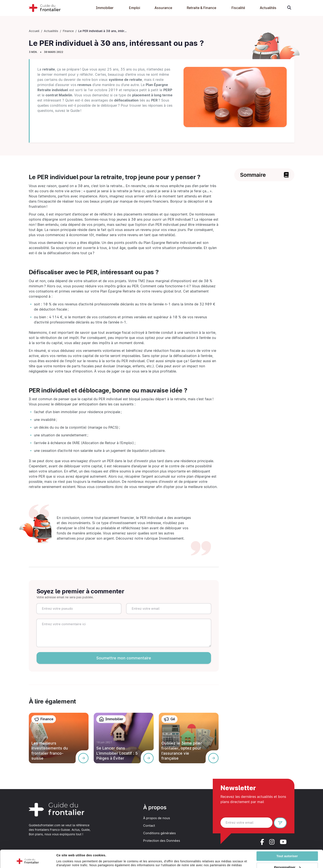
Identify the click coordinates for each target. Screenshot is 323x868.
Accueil (34, 31)
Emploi (135, 8)
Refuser (287, 861)
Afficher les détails (71, 863)
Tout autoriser (287, 838)
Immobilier (105, 8)
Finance (68, 31)
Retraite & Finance (201, 8)
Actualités (268, 8)
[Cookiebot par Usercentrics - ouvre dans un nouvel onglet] (28, 863)
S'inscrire (282, 824)
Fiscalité (238, 8)
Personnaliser (287, 849)
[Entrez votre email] (246, 823)
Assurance (163, 8)
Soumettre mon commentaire (124, 658)
